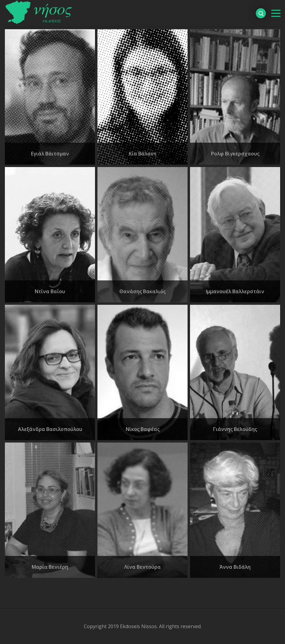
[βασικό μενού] (276, 13)
